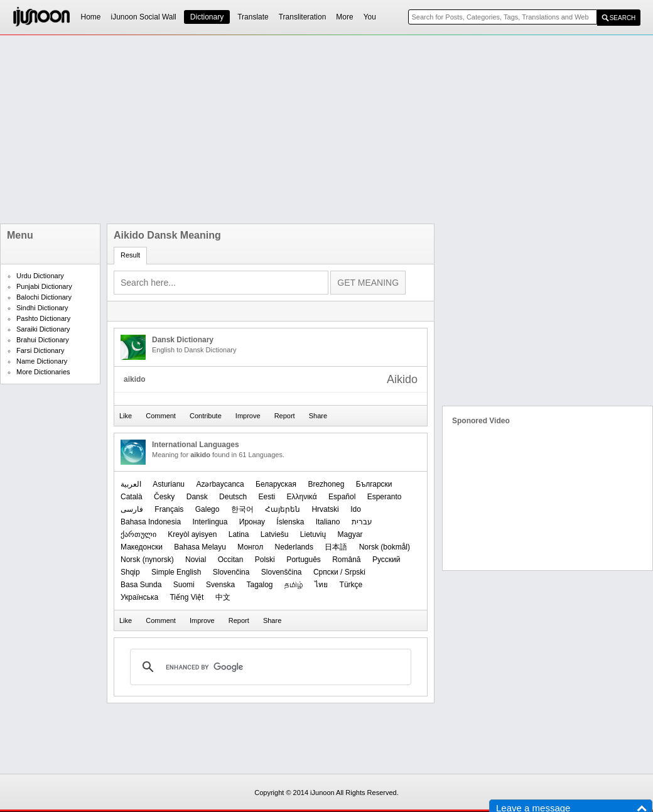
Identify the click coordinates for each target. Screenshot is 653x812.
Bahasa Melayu (200, 547)
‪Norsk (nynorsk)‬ (147, 560)
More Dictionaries (43, 372)
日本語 (336, 547)
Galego (208, 509)
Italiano (328, 522)
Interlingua (210, 522)
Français (169, 509)
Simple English (176, 572)
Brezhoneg (326, 484)
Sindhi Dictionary (42, 308)
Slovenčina (231, 572)
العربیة (131, 484)
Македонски (142, 547)
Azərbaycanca (220, 484)
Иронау (252, 522)
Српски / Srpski (339, 572)
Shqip (130, 572)
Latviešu (275, 534)
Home (91, 17)
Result (130, 255)
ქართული (138, 534)
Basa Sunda (141, 585)
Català (132, 497)
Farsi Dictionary (40, 350)
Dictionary (207, 17)
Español (342, 497)
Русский (386, 560)
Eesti (267, 497)
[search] (269, 667)
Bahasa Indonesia (151, 522)
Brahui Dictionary (43, 340)
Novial (196, 560)
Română (346, 560)
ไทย (321, 585)
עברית (362, 522)
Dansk (197, 497)
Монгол (250, 547)
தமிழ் (294, 585)
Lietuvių (313, 534)
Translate (253, 17)
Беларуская (276, 484)
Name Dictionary (42, 361)
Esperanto (385, 497)
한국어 (242, 509)
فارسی (132, 509)
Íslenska (290, 522)
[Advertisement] (186, 129)
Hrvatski (325, 509)
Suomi (184, 585)
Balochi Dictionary (44, 297)
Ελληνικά (301, 497)
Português (304, 560)
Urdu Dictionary (40, 276)
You (370, 17)
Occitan (231, 560)
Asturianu (169, 484)
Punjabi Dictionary (44, 286)
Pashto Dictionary (43, 318)
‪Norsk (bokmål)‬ (385, 547)
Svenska (220, 585)
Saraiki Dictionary (43, 329)
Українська (139, 597)
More (344, 17)
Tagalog (259, 585)
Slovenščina (282, 572)
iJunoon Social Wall (144, 17)
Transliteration (303, 17)
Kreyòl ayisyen (192, 534)
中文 (223, 597)
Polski (265, 560)
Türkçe (351, 585)
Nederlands (294, 547)
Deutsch (233, 497)
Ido (356, 509)
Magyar (350, 534)
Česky (164, 497)
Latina (239, 534)
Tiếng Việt (186, 597)
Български (374, 484)
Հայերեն (283, 509)
